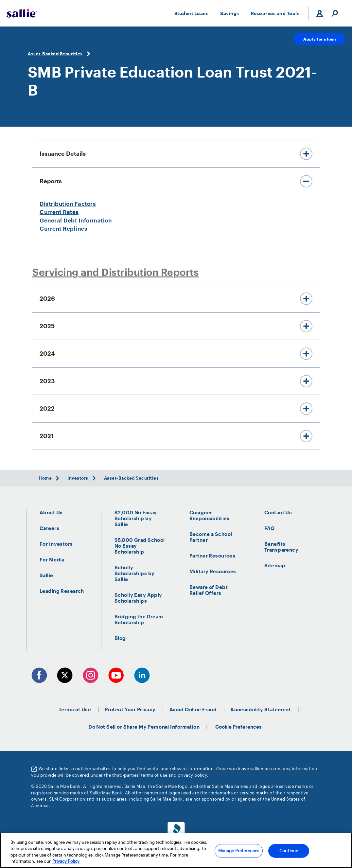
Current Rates (59, 212)
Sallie (46, 575)
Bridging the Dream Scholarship (139, 619)
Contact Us (278, 512)
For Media (52, 559)
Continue (289, 851)
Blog (120, 638)
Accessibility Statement (261, 709)
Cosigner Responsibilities (210, 515)
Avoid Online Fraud (193, 709)
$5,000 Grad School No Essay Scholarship (140, 546)
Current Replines (63, 228)
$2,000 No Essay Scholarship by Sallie (136, 518)
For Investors (56, 544)
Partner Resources (212, 556)
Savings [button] (230, 13)
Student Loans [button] (192, 13)
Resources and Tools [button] (275, 13)
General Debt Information (76, 220)
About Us (51, 512)
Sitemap (275, 565)
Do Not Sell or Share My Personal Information (144, 727)
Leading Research (62, 591)
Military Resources (213, 571)
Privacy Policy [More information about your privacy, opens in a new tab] (66, 861)
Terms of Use (75, 709)
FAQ (269, 528)
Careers (49, 528)
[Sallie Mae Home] (22, 13)
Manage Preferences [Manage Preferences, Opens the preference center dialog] (239, 851)
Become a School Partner (211, 537)
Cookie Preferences (238, 727)
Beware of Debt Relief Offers (209, 590)
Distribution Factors (68, 204)
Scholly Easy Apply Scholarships (138, 598)
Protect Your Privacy (130, 709)
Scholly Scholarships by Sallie (134, 573)
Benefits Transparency (281, 547)
